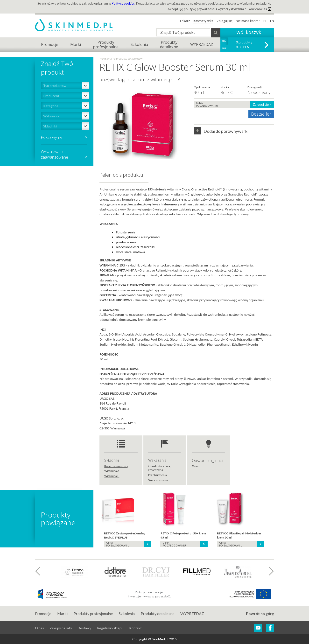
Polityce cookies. (124, 3)
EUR (224, 48)
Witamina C (112, 476)
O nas (39, 628)
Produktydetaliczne (169, 45)
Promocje (50, 44)
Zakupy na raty (61, 628)
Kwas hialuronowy (116, 466)
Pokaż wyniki (51, 137)
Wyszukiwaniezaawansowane (64, 154)
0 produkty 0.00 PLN (244, 45)
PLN (224, 41)
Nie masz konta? (248, 21)
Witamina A (112, 471)
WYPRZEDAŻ (202, 44)
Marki (76, 44)
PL (265, 21)
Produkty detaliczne (158, 613)
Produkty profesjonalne (93, 613)
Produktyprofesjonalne (106, 45)
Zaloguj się (225, 21)
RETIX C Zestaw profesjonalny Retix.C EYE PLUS (125, 535)
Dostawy (84, 628)
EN (272, 21)
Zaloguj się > (262, 104)
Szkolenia (139, 44)
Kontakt (135, 628)
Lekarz (185, 21)
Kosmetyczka (203, 21)
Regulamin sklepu (110, 628)
